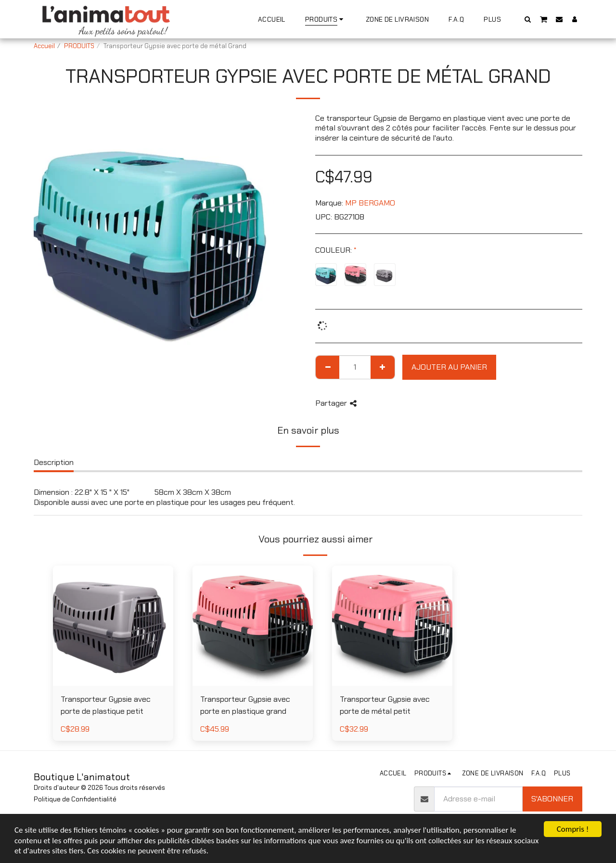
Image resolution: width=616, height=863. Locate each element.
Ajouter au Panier (449, 367)
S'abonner (552, 799)
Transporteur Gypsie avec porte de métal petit (385, 705)
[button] (528, 19)
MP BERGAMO (370, 203)
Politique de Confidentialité (75, 799)
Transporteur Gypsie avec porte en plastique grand (245, 705)
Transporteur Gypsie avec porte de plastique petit (106, 705)
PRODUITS (79, 46)
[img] (113, 626)
